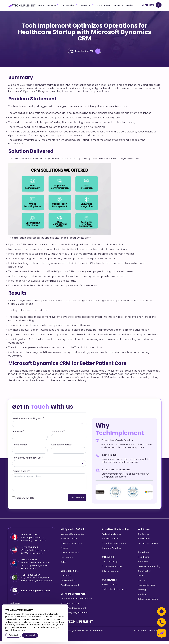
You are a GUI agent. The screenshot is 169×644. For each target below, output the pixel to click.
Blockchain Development (114, 546)
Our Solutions (69, 5)
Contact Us (148, 5)
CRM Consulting (110, 565)
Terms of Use (155, 634)
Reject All (13, 635)
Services (52, 5)
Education (143, 565)
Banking (142, 593)
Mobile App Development (73, 611)
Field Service (67, 560)
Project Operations (70, 556)
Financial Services (147, 588)
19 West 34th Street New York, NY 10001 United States (36, 555)
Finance (65, 551)
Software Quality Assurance (74, 616)
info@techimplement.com (36, 594)
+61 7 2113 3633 (29, 563)
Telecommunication (148, 602)
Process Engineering (112, 569)
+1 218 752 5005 (30, 551)
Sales (63, 565)
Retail (141, 579)
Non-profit (143, 583)
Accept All (30, 635)
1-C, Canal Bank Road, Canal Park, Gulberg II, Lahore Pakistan (37, 582)
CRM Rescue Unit (110, 574)
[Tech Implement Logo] (22, 5)
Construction (145, 574)
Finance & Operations (71, 546)
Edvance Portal (109, 588)
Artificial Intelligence (112, 537)
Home (41, 5)
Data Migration (68, 583)
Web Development (70, 606)
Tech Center (104, 5)
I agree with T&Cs (25, 501)
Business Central (69, 542)
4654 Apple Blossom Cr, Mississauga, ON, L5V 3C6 (34, 542)
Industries (86, 5)
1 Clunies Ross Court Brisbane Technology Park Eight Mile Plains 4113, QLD (36, 568)
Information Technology (150, 569)
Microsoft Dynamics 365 (73, 537)
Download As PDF (82, 51)
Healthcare (144, 560)
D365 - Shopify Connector (115, 592)
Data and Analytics (111, 551)
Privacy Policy (140, 634)
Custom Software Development (77, 602)
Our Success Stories (123, 5)
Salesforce (66, 579)
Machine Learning (111, 542)
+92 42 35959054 (31, 578)
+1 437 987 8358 (30, 538)
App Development (70, 588)
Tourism (142, 597)
